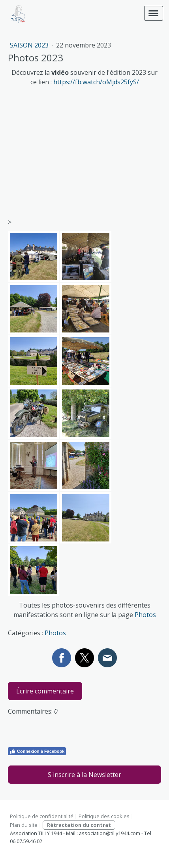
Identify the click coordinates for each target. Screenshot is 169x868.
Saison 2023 (30, 45)
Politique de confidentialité (42, 816)
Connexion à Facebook (37, 751)
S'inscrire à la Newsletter (84, 775)
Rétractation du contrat (79, 825)
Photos (145, 615)
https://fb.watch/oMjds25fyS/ (96, 82)
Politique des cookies (104, 816)
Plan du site (24, 825)
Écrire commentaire (45, 691)
